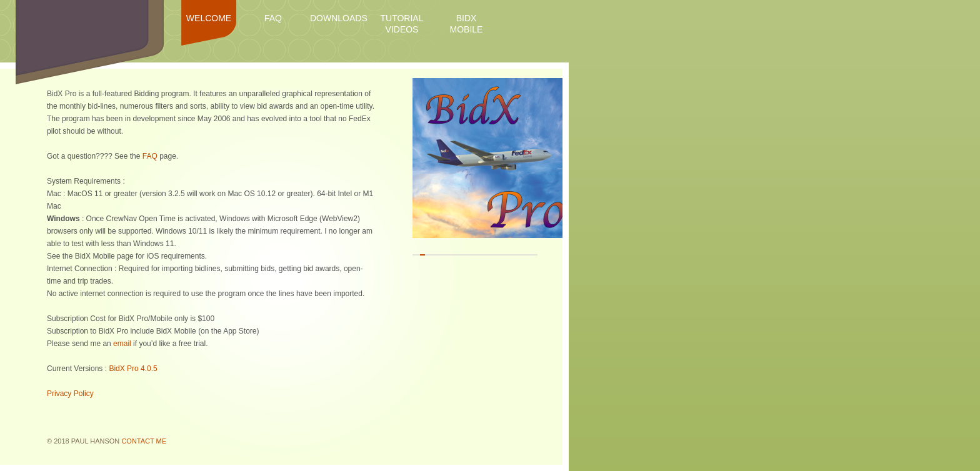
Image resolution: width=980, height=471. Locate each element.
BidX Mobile (467, 24)
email (122, 344)
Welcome (209, 18)
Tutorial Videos (402, 24)
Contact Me (144, 441)
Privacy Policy (70, 394)
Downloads (337, 18)
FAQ (273, 18)
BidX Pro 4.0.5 (133, 369)
